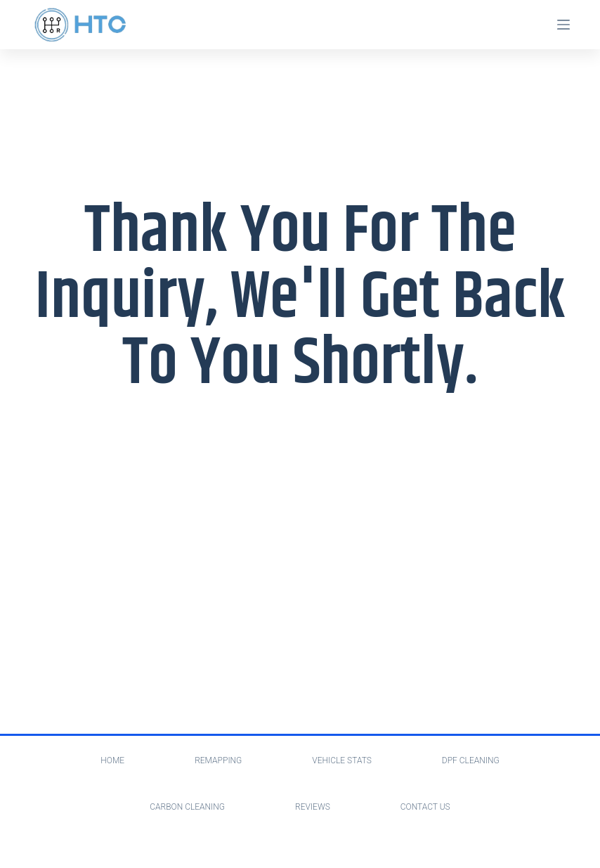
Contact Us (425, 807)
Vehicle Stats (342, 760)
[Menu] (563, 25)
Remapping (218, 760)
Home (112, 760)
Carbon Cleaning (187, 807)
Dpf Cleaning (471, 760)
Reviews (313, 807)
